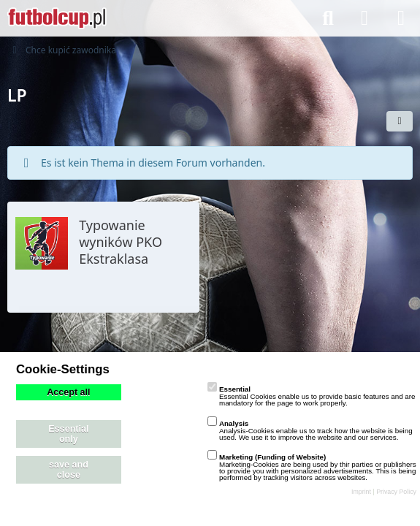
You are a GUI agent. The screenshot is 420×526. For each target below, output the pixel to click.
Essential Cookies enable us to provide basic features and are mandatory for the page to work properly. (312, 396)
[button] (400, 121)
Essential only (68, 434)
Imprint (361, 492)
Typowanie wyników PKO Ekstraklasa (121, 242)
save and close (69, 470)
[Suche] (328, 18)
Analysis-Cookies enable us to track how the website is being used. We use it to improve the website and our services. (310, 430)
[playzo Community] (57, 18)
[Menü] (401, 18)
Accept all (69, 392)
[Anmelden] (364, 18)
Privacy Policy (396, 492)
